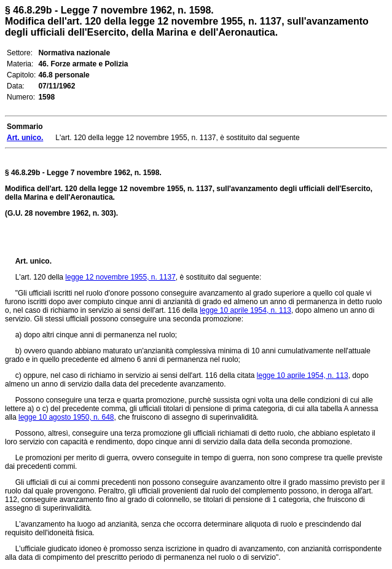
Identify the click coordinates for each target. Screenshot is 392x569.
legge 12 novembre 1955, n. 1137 (120, 277)
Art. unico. (33, 261)
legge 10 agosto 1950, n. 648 (66, 417)
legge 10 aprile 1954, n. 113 (245, 310)
